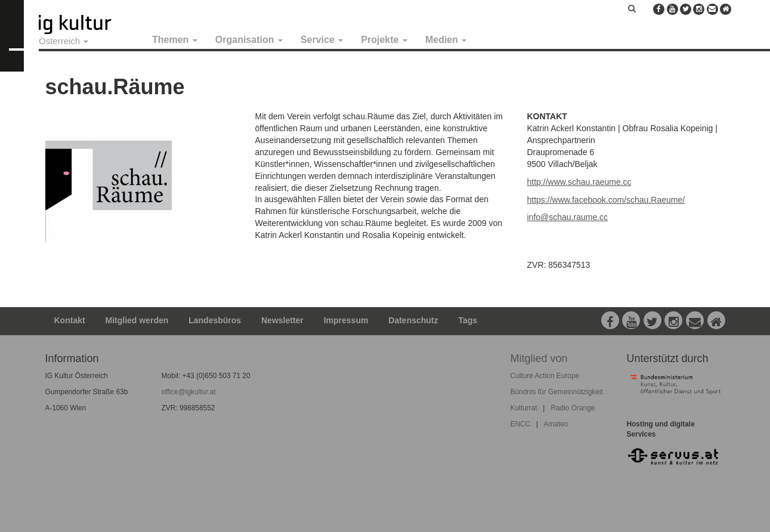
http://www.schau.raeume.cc (579, 182)
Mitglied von (539, 358)
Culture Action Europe (545, 376)
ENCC (521, 424)
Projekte (384, 40)
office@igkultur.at (189, 392)
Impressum (346, 320)
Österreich (64, 41)
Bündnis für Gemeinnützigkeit (557, 392)
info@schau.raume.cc (568, 217)
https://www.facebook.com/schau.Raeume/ (606, 200)
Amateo (556, 424)
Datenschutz (413, 320)
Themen (175, 40)
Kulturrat (524, 408)
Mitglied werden (137, 320)
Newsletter (282, 320)
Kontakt (70, 320)
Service (322, 40)
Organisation (249, 40)
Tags (468, 320)
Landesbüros (215, 320)
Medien (446, 40)
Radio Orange (573, 408)
